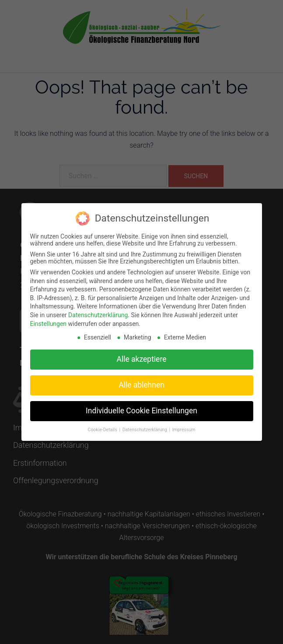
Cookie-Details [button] (103, 425)
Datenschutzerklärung (98, 310)
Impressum (184, 425)
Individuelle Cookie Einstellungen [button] (141, 406)
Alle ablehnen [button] (141, 380)
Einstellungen (49, 319)
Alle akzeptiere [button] (142, 354)
